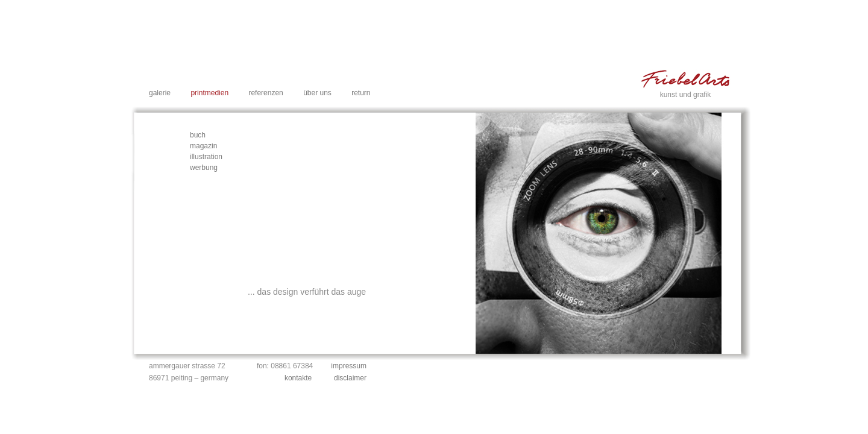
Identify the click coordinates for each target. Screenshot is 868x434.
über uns (317, 93)
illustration (206, 157)
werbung (204, 168)
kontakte (298, 378)
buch (198, 135)
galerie (160, 93)
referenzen (266, 93)
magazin (203, 146)
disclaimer (350, 378)
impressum (349, 366)
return (361, 93)
